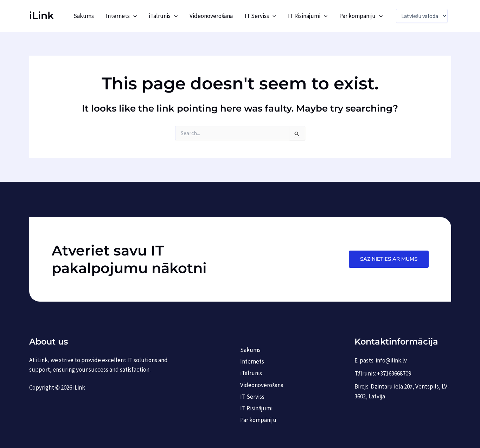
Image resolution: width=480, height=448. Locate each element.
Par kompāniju (361, 16)
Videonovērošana (211, 16)
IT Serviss (260, 16)
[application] (133, 16)
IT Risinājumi (308, 16)
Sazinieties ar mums (389, 259)
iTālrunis (163, 16)
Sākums (84, 16)
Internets (121, 16)
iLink (41, 15)
